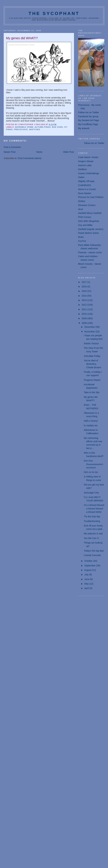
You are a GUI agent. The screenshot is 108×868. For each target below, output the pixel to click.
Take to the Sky (92, 392)
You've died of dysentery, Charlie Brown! (93, 364)
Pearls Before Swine (88, 233)
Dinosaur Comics (87, 205)
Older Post (69, 152)
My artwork (84, 128)
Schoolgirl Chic (91, 493)
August (88, 570)
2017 (84, 282)
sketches (34, 129)
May (87, 584)
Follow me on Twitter (89, 112)
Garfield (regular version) (91, 229)
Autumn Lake (85, 165)
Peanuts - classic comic (90, 252)
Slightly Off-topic (86, 181)
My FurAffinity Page (88, 124)
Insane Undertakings (89, 173)
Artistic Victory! (91, 343)
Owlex (81, 177)
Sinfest (82, 201)
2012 (84, 305)
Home (39, 152)
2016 (84, 287)
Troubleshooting (92, 521)
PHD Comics (85, 217)
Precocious (21, 129)
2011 (84, 309)
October (89, 561)
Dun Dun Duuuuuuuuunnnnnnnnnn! (93, 464)
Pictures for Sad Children (91, 197)
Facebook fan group (88, 116)
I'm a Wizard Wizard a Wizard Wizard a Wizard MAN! (94, 509)
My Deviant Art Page (89, 120)
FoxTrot (82, 241)
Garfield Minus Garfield (90, 213)
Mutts (81, 237)
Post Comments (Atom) (30, 158)
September (90, 566)
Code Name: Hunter (88, 157)
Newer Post (10, 152)
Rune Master (85, 193)
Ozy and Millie (85, 225)
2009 (84, 318)
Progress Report (92, 380)
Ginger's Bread (86, 161)
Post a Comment (12, 147)
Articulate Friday (92, 356)
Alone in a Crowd (87, 189)
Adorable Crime (24, 127)
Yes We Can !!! (91, 538)
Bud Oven (57, 127)
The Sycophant (54, 13)
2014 (84, 296)
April (87, 588)
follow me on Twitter (94, 143)
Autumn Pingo (43, 127)
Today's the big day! (94, 551)
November (90, 332)
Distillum (82, 169)
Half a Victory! (91, 421)
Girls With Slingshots (89, 221)
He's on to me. (91, 472)
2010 (84, 314)
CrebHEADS (85, 185)
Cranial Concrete (92, 555)
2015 (84, 291)
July (87, 575)
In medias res (91, 425)
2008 (84, 323)
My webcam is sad (93, 534)
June (87, 579)
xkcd (81, 209)
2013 (84, 300)
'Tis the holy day (92, 516)
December (90, 327)
